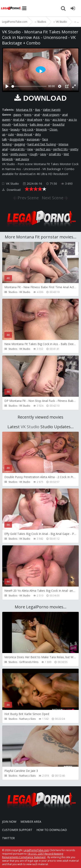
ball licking (20, 124)
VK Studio (12, 184)
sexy (43, 154)
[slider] (29, 86)
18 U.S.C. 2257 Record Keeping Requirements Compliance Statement (33, 855)
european (33, 139)
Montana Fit (24, 110)
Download (11, 190)
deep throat (24, 134)
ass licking (59, 120)
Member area (31, 822)
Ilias (38, 110)
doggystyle (17, 139)
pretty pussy (19, 154)
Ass (47, 120)
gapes (17, 115)
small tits (55, 154)
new (30, 149)
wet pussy (22, 159)
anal (37, 115)
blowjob (41, 129)
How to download (52, 830)
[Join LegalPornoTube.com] (73, 8)
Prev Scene (28, 198)
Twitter (8, 838)
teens (28, 115)
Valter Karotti (52, 110)
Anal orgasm (51, 115)
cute (11, 134)
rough (34, 154)
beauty (15, 129)
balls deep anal (40, 124)
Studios (13, 292)
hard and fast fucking (42, 144)
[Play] (7, 86)
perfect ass (43, 149)
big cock (28, 129)
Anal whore (35, 120)
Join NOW (9, 822)
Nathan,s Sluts (27, 719)
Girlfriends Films (29, 662)
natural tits (18, 149)
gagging (20, 144)
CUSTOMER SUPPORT (17, 830)
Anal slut (19, 120)
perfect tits (60, 149)
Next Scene (53, 198)
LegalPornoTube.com (11, 8)
